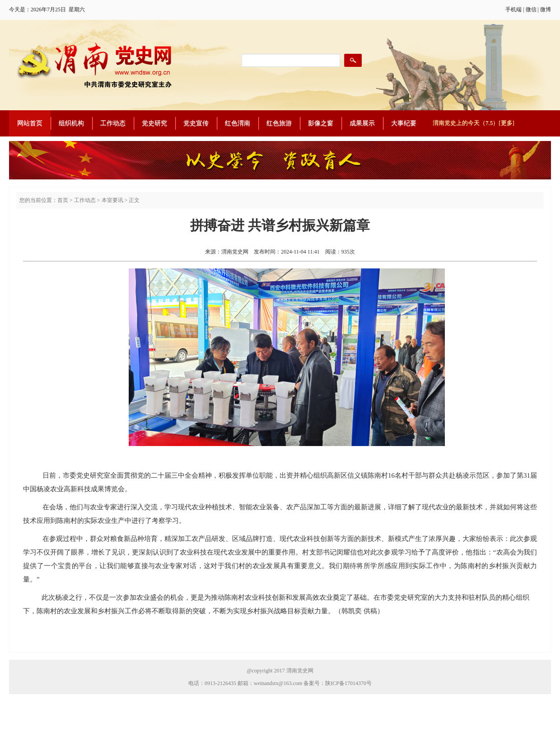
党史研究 (154, 123)
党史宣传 (196, 123)
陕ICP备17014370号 (348, 683)
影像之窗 (321, 123)
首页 (63, 200)
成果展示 (362, 123)
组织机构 (71, 123)
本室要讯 (112, 200)
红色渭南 (238, 123)
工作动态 (113, 123)
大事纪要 (404, 123)
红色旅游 (279, 123)
